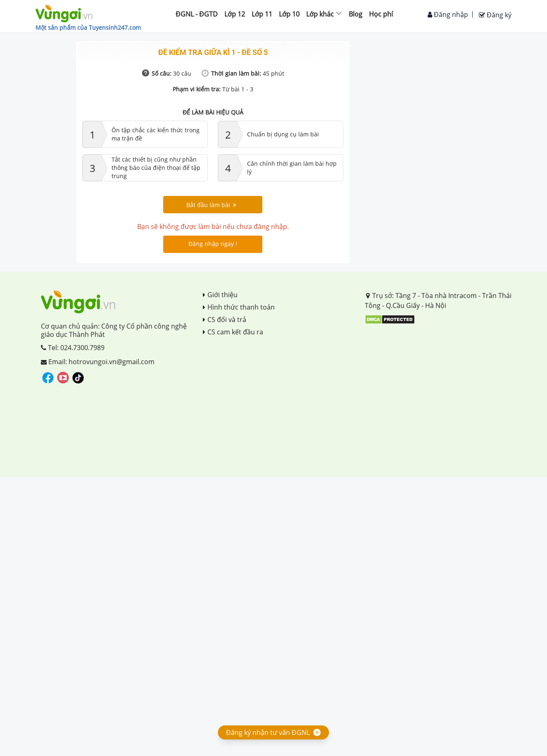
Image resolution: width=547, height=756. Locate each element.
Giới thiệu (220, 295)
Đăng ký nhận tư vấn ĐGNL (268, 732)
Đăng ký (495, 15)
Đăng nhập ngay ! (213, 244)
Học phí (381, 14)
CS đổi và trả (225, 320)
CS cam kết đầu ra (233, 332)
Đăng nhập (448, 14)
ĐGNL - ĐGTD (197, 14)
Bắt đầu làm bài (211, 205)
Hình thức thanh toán (239, 307)
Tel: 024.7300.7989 (73, 348)
